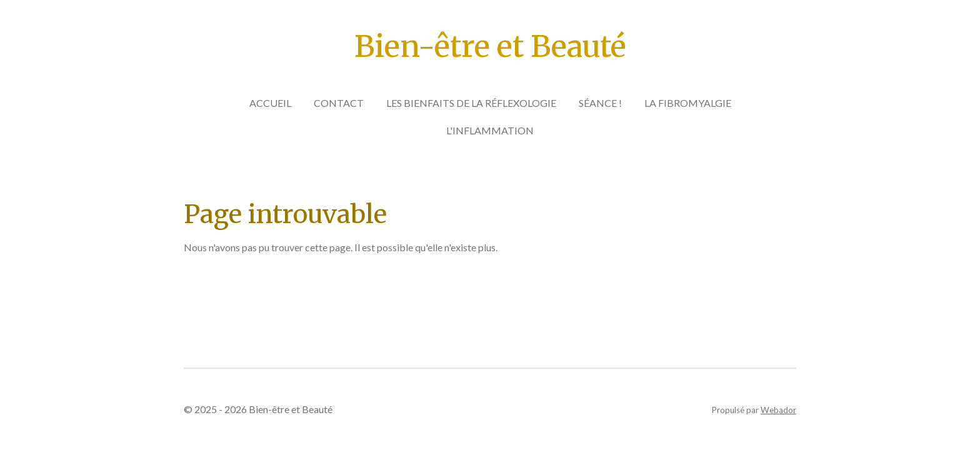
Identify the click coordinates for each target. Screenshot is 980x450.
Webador (778, 410)
